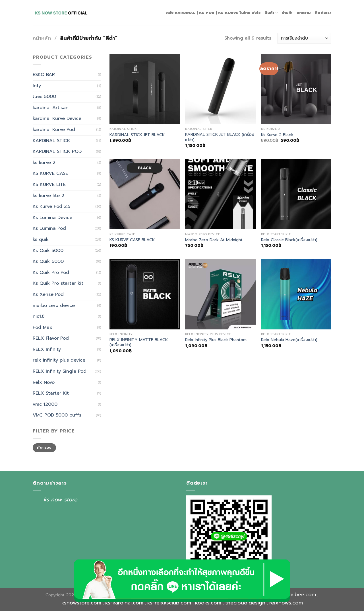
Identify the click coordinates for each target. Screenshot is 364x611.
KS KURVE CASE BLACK (132, 240)
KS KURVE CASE (50, 173)
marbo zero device (54, 305)
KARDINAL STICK (51, 141)
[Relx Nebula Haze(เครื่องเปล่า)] (296, 294)
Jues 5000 (44, 97)
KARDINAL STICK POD (57, 151)
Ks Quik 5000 (48, 251)
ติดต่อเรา (323, 13)
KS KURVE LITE (49, 184)
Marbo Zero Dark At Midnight (214, 240)
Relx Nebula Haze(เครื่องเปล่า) (289, 340)
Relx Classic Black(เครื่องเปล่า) (289, 240)
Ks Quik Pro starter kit (58, 283)
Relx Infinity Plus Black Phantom (216, 340)
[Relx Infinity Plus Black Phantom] (220, 294)
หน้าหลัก (42, 38)
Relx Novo (44, 382)
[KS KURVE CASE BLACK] (145, 194)
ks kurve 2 (44, 163)
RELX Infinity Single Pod (60, 371)
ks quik (41, 239)
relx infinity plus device (59, 360)
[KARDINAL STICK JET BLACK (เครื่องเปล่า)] (220, 89)
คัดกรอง (44, 448)
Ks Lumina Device (52, 218)
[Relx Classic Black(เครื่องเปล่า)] (296, 194)
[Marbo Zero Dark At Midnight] (220, 194)
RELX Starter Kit (51, 393)
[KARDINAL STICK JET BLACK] (145, 89)
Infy (37, 86)
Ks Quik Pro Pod (51, 272)
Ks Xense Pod (48, 294)
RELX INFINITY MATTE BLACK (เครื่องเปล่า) (139, 342)
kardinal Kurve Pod (54, 130)
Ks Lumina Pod (49, 228)
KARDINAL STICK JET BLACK (137, 135)
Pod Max (43, 327)
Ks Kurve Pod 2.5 (51, 206)
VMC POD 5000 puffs (57, 415)
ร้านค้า (287, 13)
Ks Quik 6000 (48, 261)
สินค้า (271, 13)
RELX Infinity (47, 349)
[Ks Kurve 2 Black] (296, 89)
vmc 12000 (45, 404)
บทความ (304, 13)
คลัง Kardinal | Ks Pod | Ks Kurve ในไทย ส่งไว (213, 13)
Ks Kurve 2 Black (277, 135)
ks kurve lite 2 (48, 196)
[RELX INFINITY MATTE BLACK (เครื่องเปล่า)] (145, 294)
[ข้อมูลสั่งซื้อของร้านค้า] (304, 38)
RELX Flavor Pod (51, 338)
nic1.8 (39, 316)
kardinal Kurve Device (57, 118)
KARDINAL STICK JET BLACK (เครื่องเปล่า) (220, 137)
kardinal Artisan (51, 108)
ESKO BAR (44, 75)
